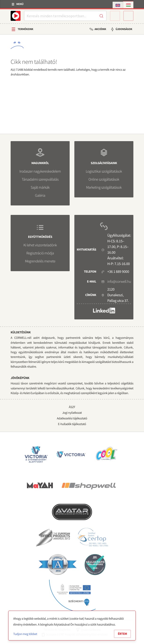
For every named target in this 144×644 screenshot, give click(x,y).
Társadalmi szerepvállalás (40, 179)
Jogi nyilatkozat (72, 413)
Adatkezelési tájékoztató (72, 418)
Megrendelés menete (40, 261)
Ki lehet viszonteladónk (40, 245)
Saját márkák (40, 187)
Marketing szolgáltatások (104, 187)
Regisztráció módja (40, 253)
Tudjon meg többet (25, 634)
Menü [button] (20, 4)
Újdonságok (124, 29)
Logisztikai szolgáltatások (104, 171)
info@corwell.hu (119, 282)
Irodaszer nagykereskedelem (40, 171)
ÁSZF (72, 407)
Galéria (40, 196)
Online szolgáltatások (104, 179)
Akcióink (100, 29)
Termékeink (25, 29)
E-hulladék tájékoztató (72, 424)
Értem (122, 634)
